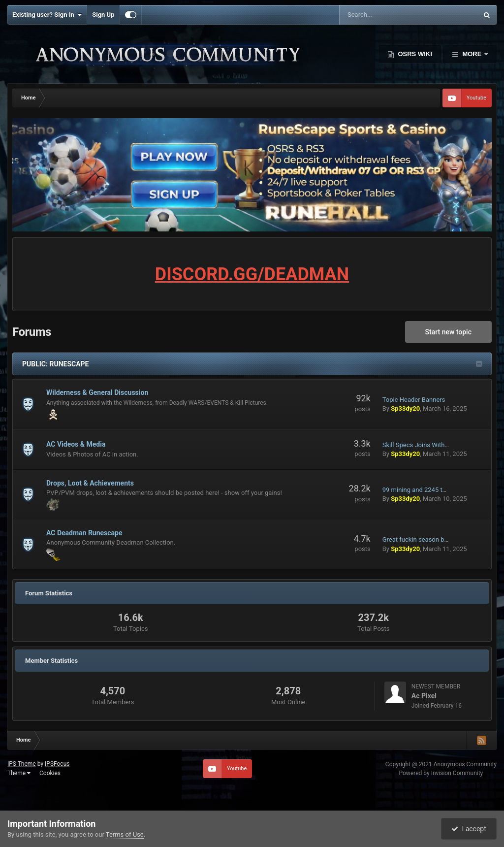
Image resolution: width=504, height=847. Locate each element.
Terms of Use (125, 834)
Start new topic (448, 332)
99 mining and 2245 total (418, 490)
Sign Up (103, 15)
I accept (469, 829)
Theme (19, 773)
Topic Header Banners (414, 400)
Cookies (50, 773)
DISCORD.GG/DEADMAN (252, 274)
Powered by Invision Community (441, 773)
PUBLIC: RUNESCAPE (55, 364)
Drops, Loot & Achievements (90, 483)
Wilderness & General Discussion (97, 392)
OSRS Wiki (414, 54)
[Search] (384, 15)
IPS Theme (22, 764)
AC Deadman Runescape (84, 533)
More (472, 54)
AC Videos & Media (76, 444)
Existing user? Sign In (47, 15)
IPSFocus (57, 764)
